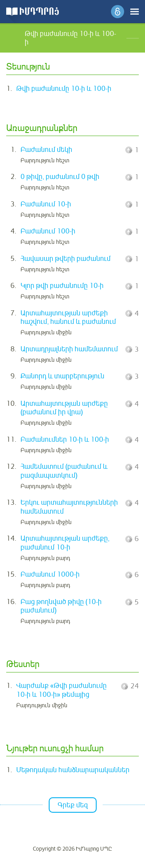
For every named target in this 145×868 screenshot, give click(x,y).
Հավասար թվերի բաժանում (66, 259)
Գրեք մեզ (73, 805)
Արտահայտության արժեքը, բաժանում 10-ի (65, 543)
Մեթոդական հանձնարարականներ (73, 770)
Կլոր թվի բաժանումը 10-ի (62, 286)
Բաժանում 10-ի (46, 204)
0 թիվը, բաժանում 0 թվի (60, 177)
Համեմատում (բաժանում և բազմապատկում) (64, 471)
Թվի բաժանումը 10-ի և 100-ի (64, 89)
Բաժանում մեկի (46, 150)
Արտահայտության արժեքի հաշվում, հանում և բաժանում (68, 317)
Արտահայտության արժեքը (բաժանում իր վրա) (64, 408)
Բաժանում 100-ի (48, 231)
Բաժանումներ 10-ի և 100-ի (65, 439)
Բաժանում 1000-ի (50, 574)
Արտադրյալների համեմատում (69, 349)
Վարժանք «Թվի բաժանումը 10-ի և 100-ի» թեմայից (61, 690)
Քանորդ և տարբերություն (62, 376)
